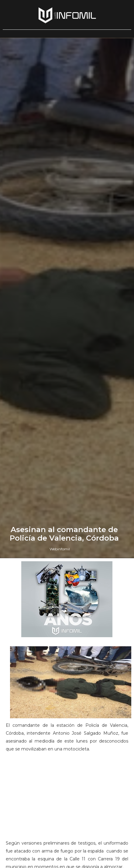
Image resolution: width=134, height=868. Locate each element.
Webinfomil (60, 549)
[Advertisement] (67, 799)
